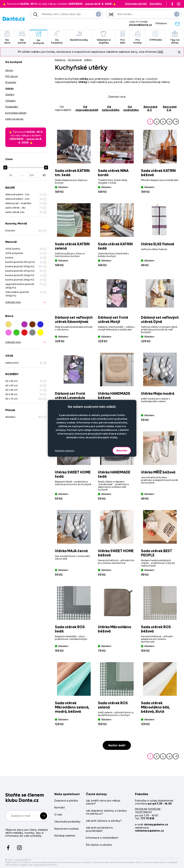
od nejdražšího (131, 108)
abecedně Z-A (170, 108)
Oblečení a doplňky (104, 38)
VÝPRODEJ (156, 36)
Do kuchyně (39, 38)
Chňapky (10, 101)
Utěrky (88, 60)
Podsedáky (12, 107)
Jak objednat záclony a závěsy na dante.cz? (106, 812)
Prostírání (11, 82)
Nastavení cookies (67, 829)
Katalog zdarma (65, 836)
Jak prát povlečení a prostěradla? (99, 829)
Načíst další (117, 745)
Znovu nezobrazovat (179, 52)
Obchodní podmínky (67, 822)
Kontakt (60, 808)
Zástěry (10, 95)
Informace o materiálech (102, 838)
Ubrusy (9, 70)
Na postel (22, 38)
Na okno (7, 38)
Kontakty (156, 4)
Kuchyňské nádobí (16, 113)
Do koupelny (57, 38)
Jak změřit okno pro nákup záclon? (103, 802)
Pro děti (123, 38)
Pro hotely (137, 38)
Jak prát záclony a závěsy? (104, 821)
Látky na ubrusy (14, 119)
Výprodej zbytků (136, 4)
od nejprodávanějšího (87, 108)
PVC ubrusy (12, 76)
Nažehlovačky (79, 36)
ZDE (161, 52)
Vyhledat (98, 14)
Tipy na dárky (175, 38)
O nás (58, 815)
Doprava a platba (66, 801)
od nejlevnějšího (111, 108)
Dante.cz (60, 60)
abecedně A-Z (150, 108)
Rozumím (122, 451)
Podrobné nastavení (65, 451)
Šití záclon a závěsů (99, 845)
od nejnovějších (63, 108)
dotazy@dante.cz (140, 25)
